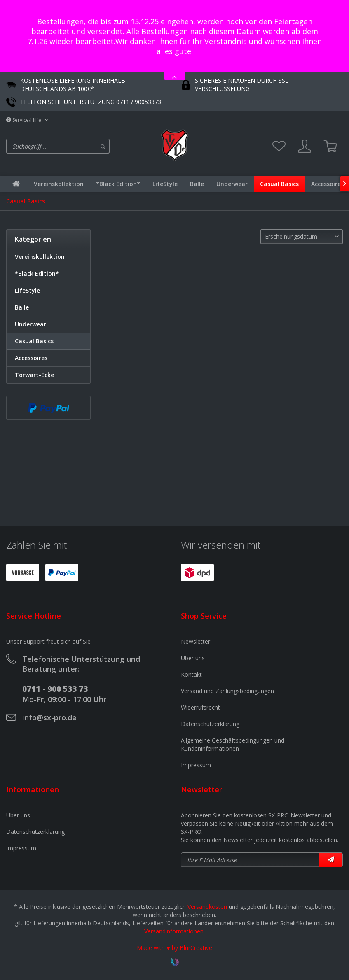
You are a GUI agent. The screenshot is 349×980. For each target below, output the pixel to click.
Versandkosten (207, 907)
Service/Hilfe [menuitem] (24, 120)
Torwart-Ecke (34, 375)
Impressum (196, 765)
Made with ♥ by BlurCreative (174, 948)
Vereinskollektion (40, 257)
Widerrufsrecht (200, 707)
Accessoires (31, 358)
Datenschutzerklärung (210, 724)
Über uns (193, 658)
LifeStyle (27, 290)
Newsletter (196, 641)
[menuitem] (80, 146)
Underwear (30, 324)
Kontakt (191, 674)
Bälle (22, 307)
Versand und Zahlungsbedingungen (227, 691)
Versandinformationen (174, 931)
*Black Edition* (37, 274)
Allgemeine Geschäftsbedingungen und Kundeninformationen (233, 744)
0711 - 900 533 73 (55, 689)
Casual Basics (34, 341)
